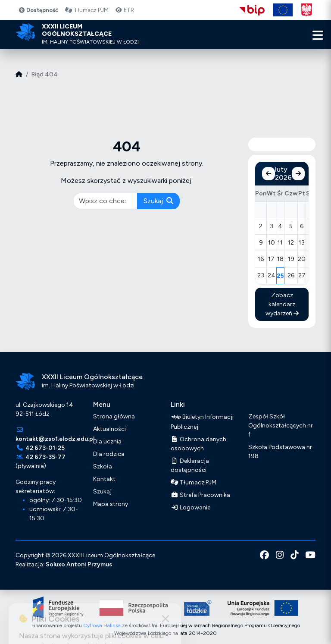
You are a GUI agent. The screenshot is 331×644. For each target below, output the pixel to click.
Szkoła (103, 467)
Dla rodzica (109, 454)
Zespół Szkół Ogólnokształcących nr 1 (281, 426)
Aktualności (109, 429)
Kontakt (104, 479)
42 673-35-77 (45, 457)
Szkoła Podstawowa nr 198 (280, 452)
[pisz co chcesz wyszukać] (106, 201)
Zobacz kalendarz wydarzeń (282, 304)
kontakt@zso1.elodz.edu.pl (55, 439)
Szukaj (158, 201)
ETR (125, 10)
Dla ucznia (107, 441)
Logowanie (190, 507)
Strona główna (114, 416)
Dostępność (38, 10)
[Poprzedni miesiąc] (269, 174)
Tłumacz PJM (87, 10)
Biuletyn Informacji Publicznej (202, 421)
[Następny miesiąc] (298, 174)
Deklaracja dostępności (190, 465)
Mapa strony (111, 504)
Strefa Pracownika (200, 495)
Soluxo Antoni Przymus (79, 564)
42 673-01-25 (45, 448)
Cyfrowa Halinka (102, 625)
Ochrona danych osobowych (198, 444)
